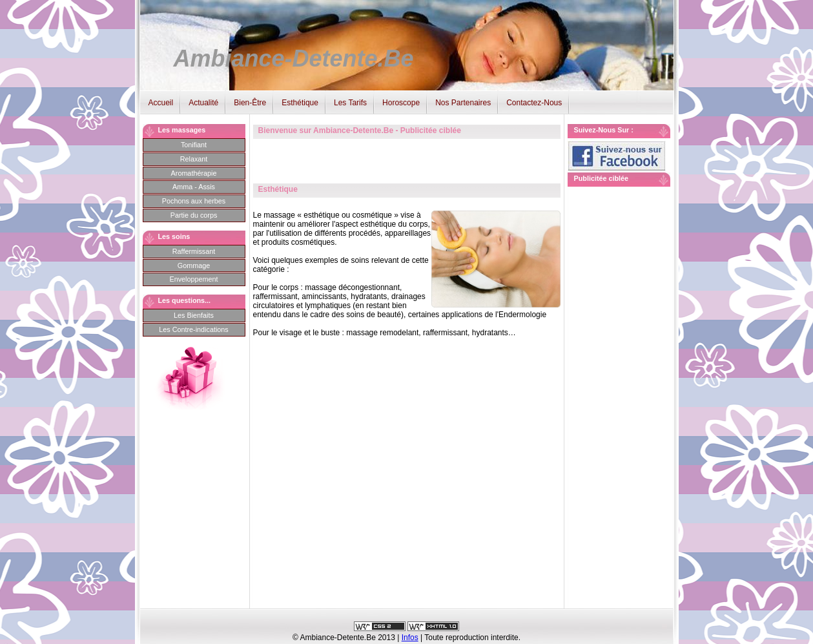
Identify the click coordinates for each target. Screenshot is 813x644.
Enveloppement (193, 279)
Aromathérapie (194, 173)
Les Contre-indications (193, 329)
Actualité (203, 103)
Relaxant (194, 159)
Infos (410, 638)
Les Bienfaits (194, 315)
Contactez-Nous (534, 103)
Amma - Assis (194, 187)
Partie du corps (194, 215)
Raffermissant (194, 251)
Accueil (161, 103)
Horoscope (401, 103)
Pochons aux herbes (194, 201)
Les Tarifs (350, 103)
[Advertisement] (619, 388)
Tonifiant (194, 145)
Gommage (194, 265)
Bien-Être (250, 103)
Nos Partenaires (463, 103)
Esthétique (300, 103)
